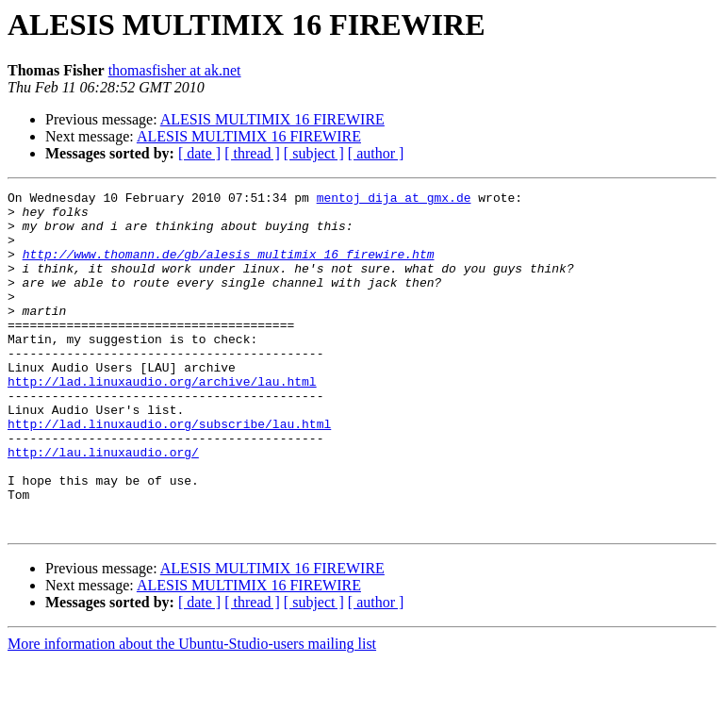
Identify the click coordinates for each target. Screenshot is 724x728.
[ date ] (199, 153)
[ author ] (376, 153)
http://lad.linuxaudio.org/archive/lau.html (162, 421)
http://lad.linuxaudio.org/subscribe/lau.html (169, 472)
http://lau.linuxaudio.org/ (103, 505)
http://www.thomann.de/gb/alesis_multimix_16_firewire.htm (229, 268)
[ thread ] (252, 153)
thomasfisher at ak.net (175, 70)
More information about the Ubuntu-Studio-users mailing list (192, 711)
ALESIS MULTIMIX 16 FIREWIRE (272, 119)
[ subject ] (314, 153)
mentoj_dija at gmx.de (394, 200)
